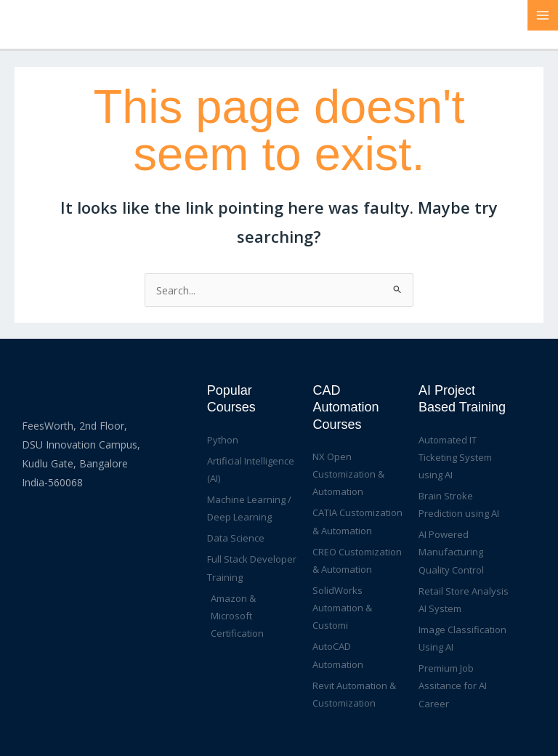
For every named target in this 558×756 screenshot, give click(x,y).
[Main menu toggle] (543, 15)
